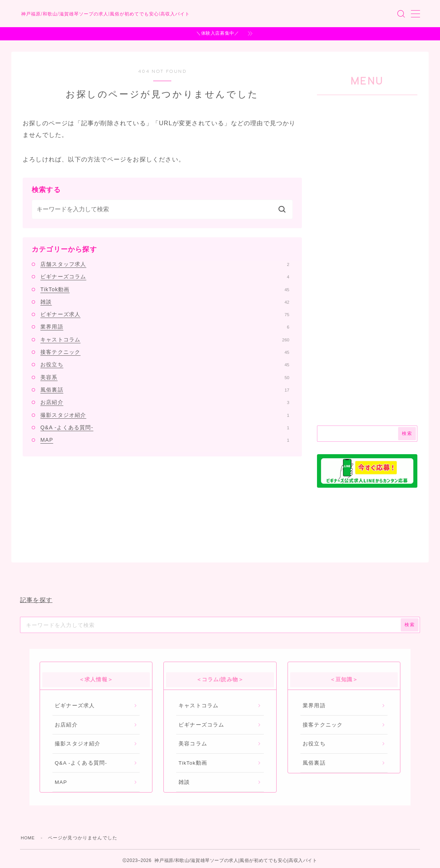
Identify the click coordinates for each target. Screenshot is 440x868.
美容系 (165, 377)
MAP (165, 440)
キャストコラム (165, 340)
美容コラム (193, 744)
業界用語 (165, 327)
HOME (28, 838)
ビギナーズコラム (165, 277)
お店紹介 (165, 402)
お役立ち (165, 364)
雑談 (165, 302)
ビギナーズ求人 (165, 314)
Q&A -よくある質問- (165, 427)
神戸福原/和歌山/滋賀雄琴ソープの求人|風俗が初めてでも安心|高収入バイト (144, 14)
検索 (407, 433)
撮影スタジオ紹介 (165, 415)
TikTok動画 (165, 289)
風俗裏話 (165, 390)
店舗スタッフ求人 (165, 264)
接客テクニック (165, 352)
